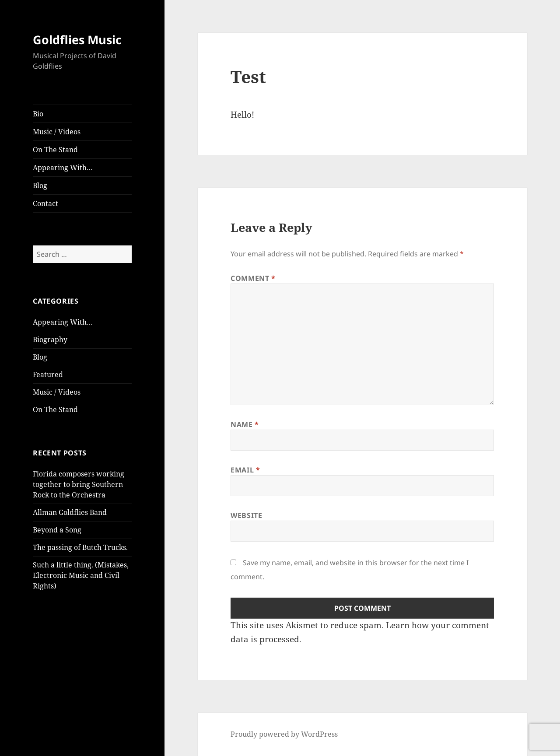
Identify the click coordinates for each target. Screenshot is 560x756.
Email (245, 470)
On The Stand (55, 150)
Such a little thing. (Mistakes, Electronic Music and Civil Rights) (81, 575)
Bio (38, 114)
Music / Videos (57, 132)
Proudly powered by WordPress (284, 734)
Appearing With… (63, 168)
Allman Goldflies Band (70, 512)
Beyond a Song (57, 530)
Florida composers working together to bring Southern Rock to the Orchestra (79, 484)
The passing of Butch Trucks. (80, 547)
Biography (50, 339)
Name (245, 424)
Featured (48, 374)
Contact (45, 203)
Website (246, 515)
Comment (253, 278)
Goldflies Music (77, 40)
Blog (40, 185)
